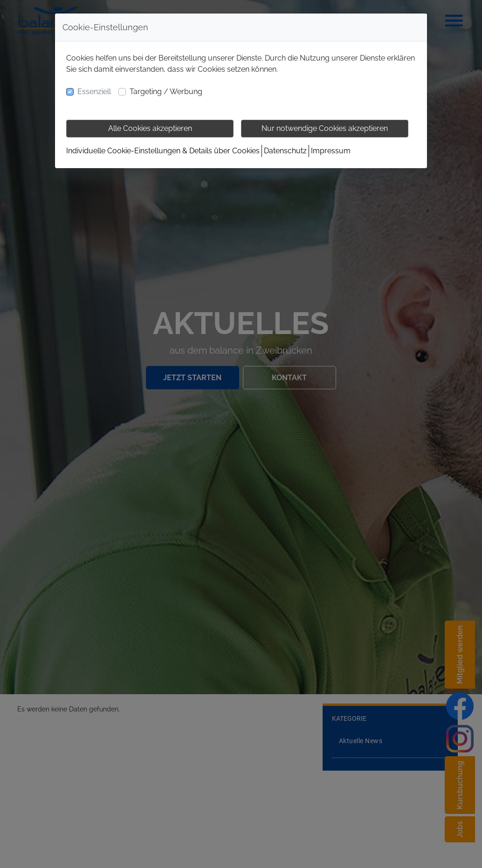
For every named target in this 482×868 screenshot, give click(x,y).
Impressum (331, 151)
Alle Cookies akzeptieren (150, 128)
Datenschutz (285, 151)
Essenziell (94, 92)
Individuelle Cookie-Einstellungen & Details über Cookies (163, 151)
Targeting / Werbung (166, 92)
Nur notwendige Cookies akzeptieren (325, 128)
